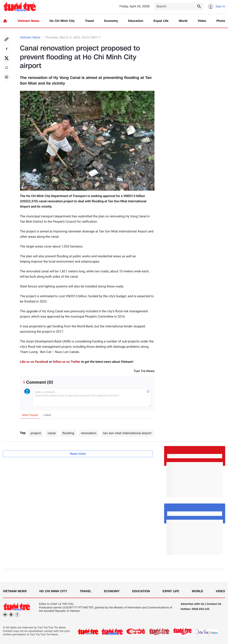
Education (136, 21)
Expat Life (161, 21)
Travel (89, 21)
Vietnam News (28, 21)
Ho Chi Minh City (62, 21)
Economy (111, 21)
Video (202, 21)
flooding (68, 433)
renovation (89, 433)
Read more (78, 454)
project (36, 433)
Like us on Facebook (34, 362)
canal (52, 433)
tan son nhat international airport (127, 433)
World (183, 21)
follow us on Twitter (67, 362)
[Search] (179, 6)
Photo (221, 21)
